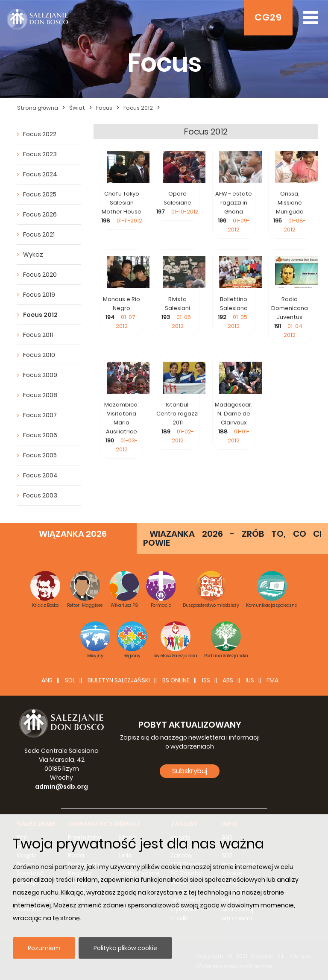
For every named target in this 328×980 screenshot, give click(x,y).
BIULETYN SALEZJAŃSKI (119, 680)
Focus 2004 (40, 475)
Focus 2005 (40, 455)
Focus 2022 (40, 134)
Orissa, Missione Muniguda (290, 203)
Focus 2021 (39, 234)
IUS (250, 680)
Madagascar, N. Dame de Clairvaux (234, 414)
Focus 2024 (40, 174)
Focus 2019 (39, 295)
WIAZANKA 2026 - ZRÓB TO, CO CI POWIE (232, 538)
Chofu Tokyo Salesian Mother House (122, 203)
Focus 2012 (40, 315)
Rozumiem (44, 948)
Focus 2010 (39, 355)
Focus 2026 (40, 214)
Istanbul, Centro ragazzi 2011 (177, 414)
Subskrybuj (190, 771)
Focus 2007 (40, 415)
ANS (47, 680)
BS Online (176, 680)
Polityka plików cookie (125, 948)
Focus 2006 (40, 435)
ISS (206, 680)
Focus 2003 (40, 495)
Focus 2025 (40, 194)
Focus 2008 (40, 395)
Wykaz (33, 255)
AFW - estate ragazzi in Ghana (234, 203)
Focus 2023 (40, 154)
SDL (70, 680)
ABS (228, 680)
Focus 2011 (38, 335)
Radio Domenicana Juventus (290, 308)
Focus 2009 (40, 375)
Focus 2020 (40, 275)
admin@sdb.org (61, 787)
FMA (272, 680)
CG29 (268, 17)
